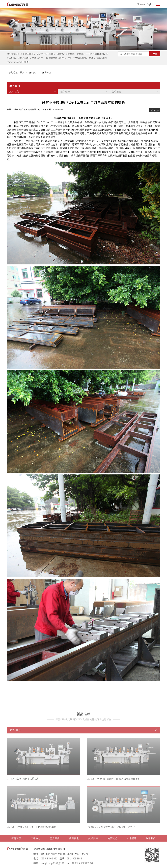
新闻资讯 (74, 842)
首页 (22, 73)
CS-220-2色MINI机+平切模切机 (23, 782)
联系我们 (151, 842)
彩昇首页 (16, 842)
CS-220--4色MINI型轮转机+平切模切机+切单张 (32, 831)
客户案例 (55, 842)
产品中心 (36, 842)
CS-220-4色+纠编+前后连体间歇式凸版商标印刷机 (114, 782)
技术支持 (33, 73)
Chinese (141, 4)
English (150, 4)
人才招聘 (131, 842)
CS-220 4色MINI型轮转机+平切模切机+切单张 (111, 831)
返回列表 (155, 111)
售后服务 (117, 92)
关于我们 (112, 842)
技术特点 (46, 73)
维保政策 (65, 92)
